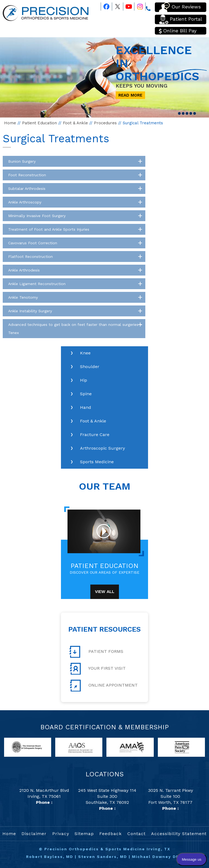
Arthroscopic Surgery (102, 448)
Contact (136, 834)
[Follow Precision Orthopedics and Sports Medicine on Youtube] (126, 5)
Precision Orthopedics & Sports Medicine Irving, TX (107, 849)
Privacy (61, 834)
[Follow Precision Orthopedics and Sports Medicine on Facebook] (104, 5)
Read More (130, 95)
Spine (86, 394)
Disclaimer (34, 834)
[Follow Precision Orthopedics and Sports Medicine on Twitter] (115, 5)
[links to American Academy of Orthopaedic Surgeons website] (79, 747)
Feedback (110, 834)
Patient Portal (181, 19)
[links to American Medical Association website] (130, 747)
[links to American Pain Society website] (181, 747)
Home (10, 123)
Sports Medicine (97, 462)
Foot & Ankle (75, 123)
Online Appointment (104, 685)
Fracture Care (95, 435)
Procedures (105, 123)
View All (105, 592)
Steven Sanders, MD (103, 857)
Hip (84, 380)
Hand (86, 407)
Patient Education (39, 123)
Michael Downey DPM (157, 857)
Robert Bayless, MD (50, 857)
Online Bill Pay (178, 31)
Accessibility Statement (179, 834)
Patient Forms (96, 652)
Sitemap (84, 834)
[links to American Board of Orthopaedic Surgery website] (28, 747)
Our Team (105, 486)
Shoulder (90, 367)
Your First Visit (98, 669)
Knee (85, 353)
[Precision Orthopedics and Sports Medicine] (46, 13)
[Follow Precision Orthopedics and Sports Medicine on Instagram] (137, 5)
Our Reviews (180, 7)
